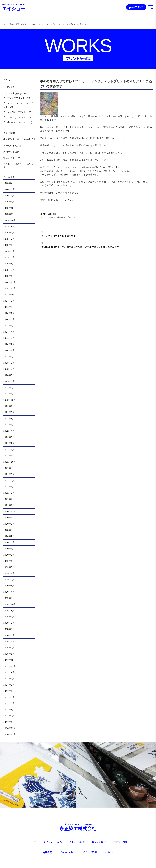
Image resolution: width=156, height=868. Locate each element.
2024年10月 (10, 295)
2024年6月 (9, 319)
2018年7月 (9, 623)
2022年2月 (9, 443)
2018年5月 (9, 635)
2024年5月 (9, 326)
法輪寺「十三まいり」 (15, 158)
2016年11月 (10, 734)
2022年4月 (9, 431)
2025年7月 (9, 239)
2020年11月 (10, 518)
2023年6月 (9, 369)
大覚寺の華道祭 (11, 152)
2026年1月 (9, 202)
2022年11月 (10, 406)
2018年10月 (10, 604)
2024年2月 (9, 344)
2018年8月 (9, 617)
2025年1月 (9, 276)
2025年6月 (9, 245)
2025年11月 (10, 214)
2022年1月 (9, 449)
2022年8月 (9, 419)
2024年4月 (9, 332)
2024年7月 (9, 313)
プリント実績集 (48, 217)
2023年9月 (9, 357)
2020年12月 (10, 511)
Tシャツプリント (16, 98)
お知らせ (8, 87)
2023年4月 (9, 381)
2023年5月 (9, 375)
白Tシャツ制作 (77, 842)
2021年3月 (9, 493)
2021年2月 (9, 499)
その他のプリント (17, 112)
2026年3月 (9, 189)
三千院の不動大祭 (12, 146)
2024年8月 (9, 307)
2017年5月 (9, 697)
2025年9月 (9, 226)
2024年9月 (9, 301)
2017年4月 (9, 703)
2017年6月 (9, 691)
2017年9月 (9, 672)
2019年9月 (9, 567)
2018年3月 (9, 641)
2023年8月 (9, 363)
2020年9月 (9, 524)
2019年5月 (9, 586)
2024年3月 (9, 338)
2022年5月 (9, 425)
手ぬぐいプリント (67, 217)
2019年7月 (9, 573)
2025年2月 (9, 270)
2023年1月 (9, 394)
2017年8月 (9, 679)
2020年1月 (9, 561)
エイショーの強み (53, 842)
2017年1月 (9, 722)
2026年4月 (9, 183)
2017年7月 (9, 685)
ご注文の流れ (66, 852)
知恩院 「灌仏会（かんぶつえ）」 (18, 166)
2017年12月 (10, 660)
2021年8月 (9, 468)
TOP (6, 24)
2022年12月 (10, 400)
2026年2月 (9, 195)
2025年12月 (10, 208)
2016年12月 (10, 728)
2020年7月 (9, 536)
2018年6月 (9, 629)
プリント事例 (120, 842)
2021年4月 (9, 487)
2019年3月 (9, 598)
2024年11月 (10, 288)
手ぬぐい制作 (99, 842)
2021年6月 (9, 474)
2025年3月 (9, 264)
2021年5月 (9, 480)
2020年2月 (9, 555)
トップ (32, 842)
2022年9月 (9, 412)
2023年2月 (9, 388)
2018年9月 (9, 610)
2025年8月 (9, 233)
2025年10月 (10, 220)
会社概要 (47, 852)
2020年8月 (9, 530)
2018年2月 (9, 648)
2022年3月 (9, 437)
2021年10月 (10, 462)
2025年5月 (9, 251)
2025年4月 (9, 257)
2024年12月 (10, 282)
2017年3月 (9, 710)
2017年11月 (10, 666)
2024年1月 (9, 350)
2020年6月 (9, 542)
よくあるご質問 (89, 852)
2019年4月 (9, 592)
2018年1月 (9, 654)
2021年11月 (10, 456)
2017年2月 (9, 716)
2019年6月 (9, 579)
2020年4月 (9, 549)
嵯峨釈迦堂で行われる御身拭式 (19, 139)
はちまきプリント (17, 117)
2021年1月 (9, 505)
